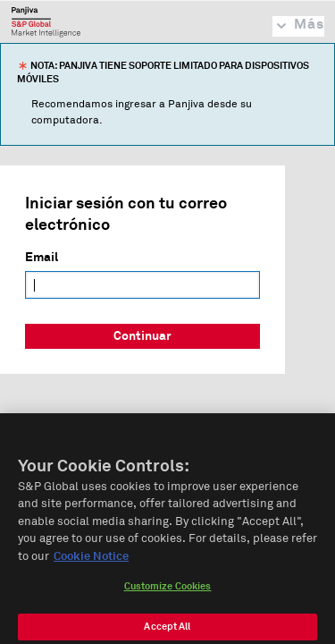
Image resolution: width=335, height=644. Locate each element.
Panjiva (46, 21)
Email (42, 258)
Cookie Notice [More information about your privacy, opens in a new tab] (91, 563)
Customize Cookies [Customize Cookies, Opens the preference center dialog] (168, 593)
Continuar (142, 336)
